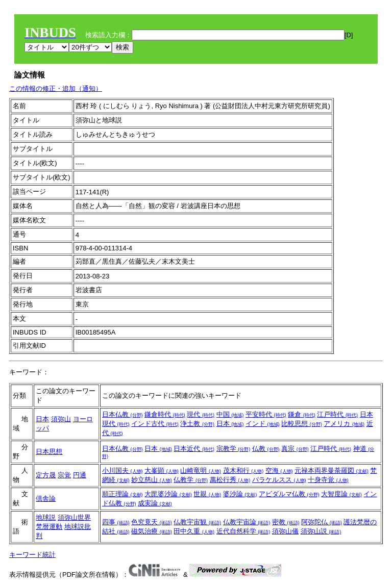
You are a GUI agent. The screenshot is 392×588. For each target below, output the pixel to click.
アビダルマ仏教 (289, 494)
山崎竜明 (201, 470)
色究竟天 (152, 522)
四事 (116, 522)
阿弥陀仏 (322, 522)
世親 (207, 494)
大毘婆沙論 (168, 494)
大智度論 (341, 494)
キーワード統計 (32, 555)
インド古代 (155, 424)
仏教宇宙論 (247, 522)
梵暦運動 (49, 527)
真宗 (295, 449)
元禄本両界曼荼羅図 (332, 470)
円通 (80, 475)
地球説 (46, 517)
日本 (42, 419)
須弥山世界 (74, 517)
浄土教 (197, 424)
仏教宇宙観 (197, 522)
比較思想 (302, 424)
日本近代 (194, 449)
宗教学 (234, 449)
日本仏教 (122, 414)
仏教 (266, 449)
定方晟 (46, 475)
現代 (201, 414)
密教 (286, 522)
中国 (230, 414)
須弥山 (61, 419)
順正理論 (122, 494)
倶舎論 (46, 498)
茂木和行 (243, 470)
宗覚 (64, 475)
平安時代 (266, 414)
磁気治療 (152, 531)
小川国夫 (122, 470)
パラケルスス (279, 480)
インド (263, 424)
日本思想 (49, 452)
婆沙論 (240, 494)
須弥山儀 (285, 531)
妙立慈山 (152, 480)
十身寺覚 (328, 480)
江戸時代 (337, 414)
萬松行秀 (230, 480)
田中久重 (194, 531)
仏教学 (191, 480)
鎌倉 (302, 414)
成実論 (155, 503)
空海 (279, 470)
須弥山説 (321, 531)
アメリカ (344, 424)
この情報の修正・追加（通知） (56, 88)
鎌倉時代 (165, 414)
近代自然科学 (243, 531)
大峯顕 (162, 470)
